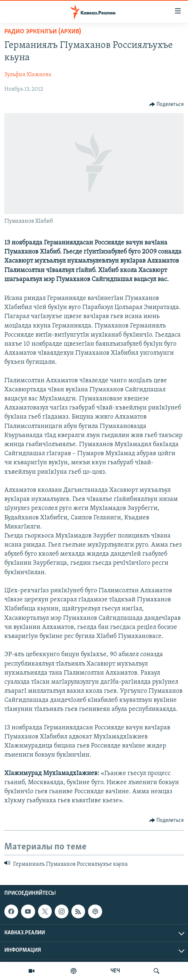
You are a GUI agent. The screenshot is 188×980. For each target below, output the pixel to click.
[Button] (167, 104)
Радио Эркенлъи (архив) (43, 32)
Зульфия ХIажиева (28, 75)
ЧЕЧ (115, 971)
